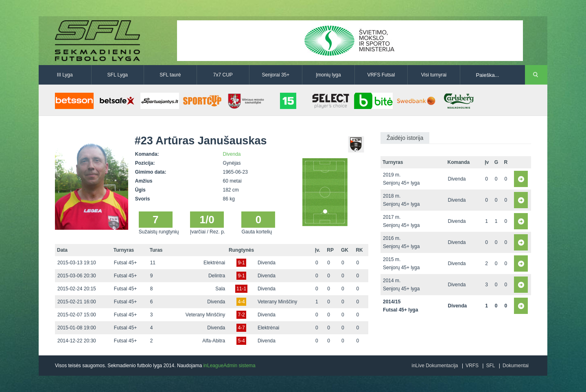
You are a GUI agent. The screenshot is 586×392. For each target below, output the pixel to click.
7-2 (241, 315)
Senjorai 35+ (276, 75)
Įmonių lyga (328, 75)
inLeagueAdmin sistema (230, 366)
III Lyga (65, 75)
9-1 (241, 263)
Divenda (232, 154)
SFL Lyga (118, 75)
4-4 (241, 302)
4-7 (241, 328)
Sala (220, 289)
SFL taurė (170, 75)
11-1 (241, 289)
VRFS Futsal (381, 75)
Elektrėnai (214, 263)
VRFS (472, 366)
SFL (490, 366)
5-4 (241, 341)
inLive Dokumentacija (435, 366)
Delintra (217, 276)
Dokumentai (516, 366)
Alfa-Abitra (214, 341)
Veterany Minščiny (277, 302)
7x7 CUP (223, 75)
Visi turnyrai (434, 75)
